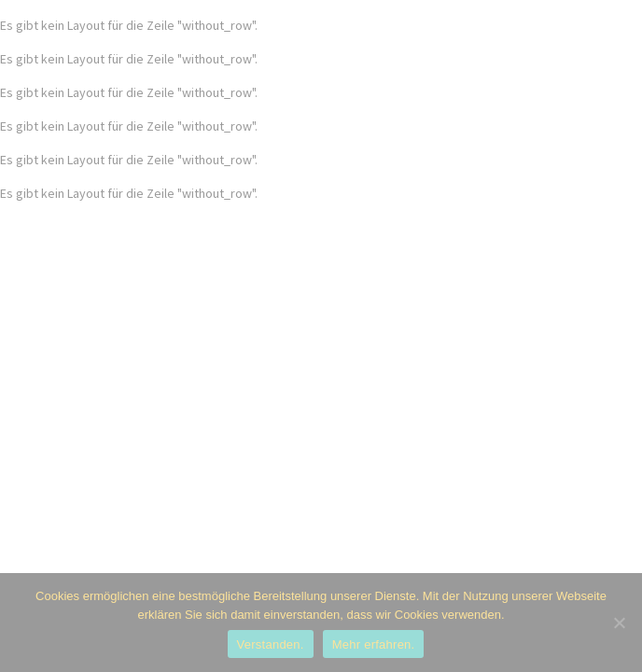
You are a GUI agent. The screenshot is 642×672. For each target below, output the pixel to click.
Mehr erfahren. (374, 644)
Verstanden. (271, 644)
